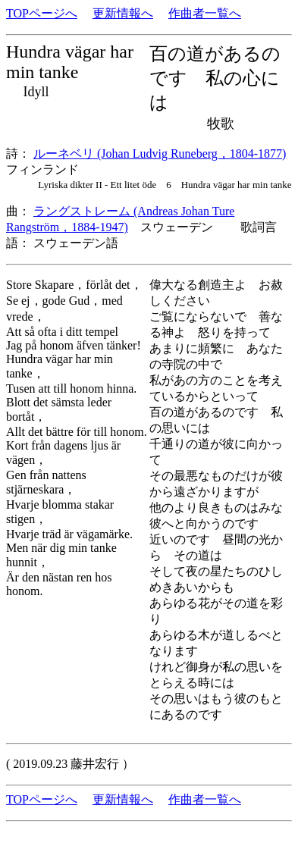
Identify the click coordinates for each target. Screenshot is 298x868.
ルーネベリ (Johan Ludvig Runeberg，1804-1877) (160, 154)
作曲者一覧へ (205, 13)
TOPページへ (42, 13)
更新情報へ (123, 13)
